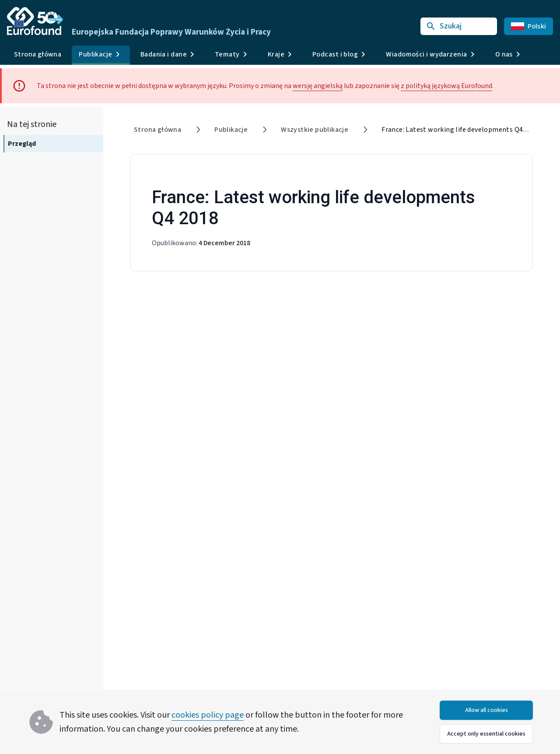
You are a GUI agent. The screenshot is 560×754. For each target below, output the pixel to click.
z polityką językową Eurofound (446, 86)
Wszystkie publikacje (315, 130)
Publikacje (231, 130)
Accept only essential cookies (486, 734)
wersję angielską (318, 86)
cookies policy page (208, 715)
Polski (529, 26)
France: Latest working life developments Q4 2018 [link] (460, 130)
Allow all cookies (486, 710)
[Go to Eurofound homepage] (35, 21)
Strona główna (38, 54)
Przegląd (22, 144)
